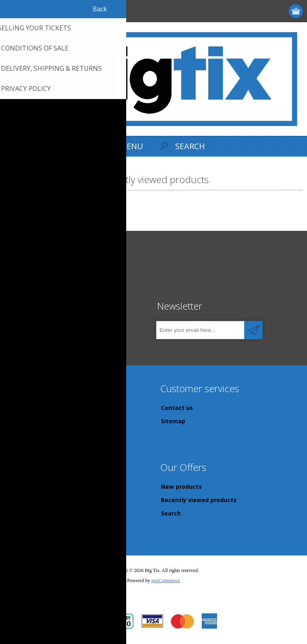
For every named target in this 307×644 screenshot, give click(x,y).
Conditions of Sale (38, 434)
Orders (21, 513)
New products (181, 487)
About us (24, 448)
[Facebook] (19, 328)
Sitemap (173, 421)
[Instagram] (46, 328)
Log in (265, 11)
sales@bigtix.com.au (46, 286)
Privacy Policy (31, 421)
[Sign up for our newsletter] (200, 330)
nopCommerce (166, 581)
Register (249, 11)
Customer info (32, 487)
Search (171, 513)
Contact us (177, 408)
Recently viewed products (199, 500)
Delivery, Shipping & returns (52, 408)
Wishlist (23, 527)
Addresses (27, 500)
